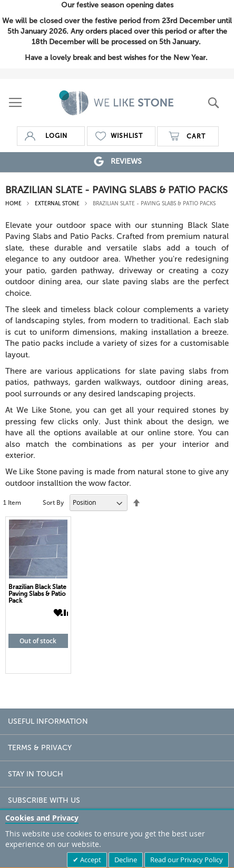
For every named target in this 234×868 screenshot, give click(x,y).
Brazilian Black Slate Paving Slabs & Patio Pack (37, 594)
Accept (90, 860)
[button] (57, 613)
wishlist (127, 136)
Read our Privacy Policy (187, 860)
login (56, 136)
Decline (126, 860)
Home (14, 204)
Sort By (53, 503)
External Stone (58, 204)
